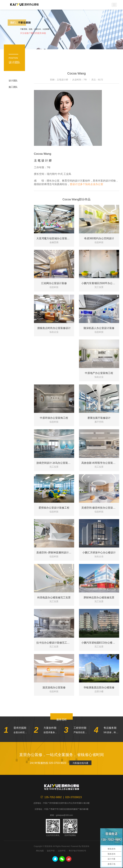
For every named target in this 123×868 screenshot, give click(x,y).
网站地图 (40, 851)
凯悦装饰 (24, 5)
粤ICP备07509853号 (77, 851)
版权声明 (51, 851)
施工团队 (13, 87)
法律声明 (62, 851)
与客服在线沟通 (80, 763)
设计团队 (13, 81)
